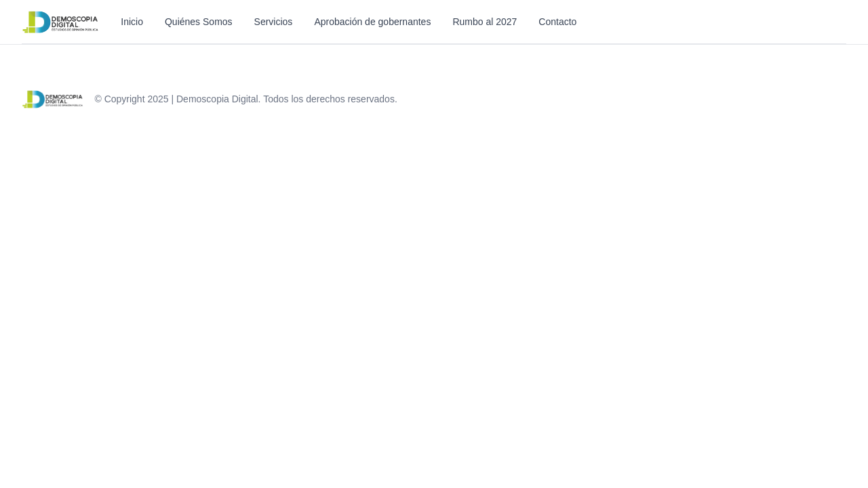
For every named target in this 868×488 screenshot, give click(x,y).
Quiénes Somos (199, 22)
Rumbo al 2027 (485, 22)
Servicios (274, 22)
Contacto (557, 22)
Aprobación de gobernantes (372, 22)
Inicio (132, 22)
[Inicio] (60, 22)
